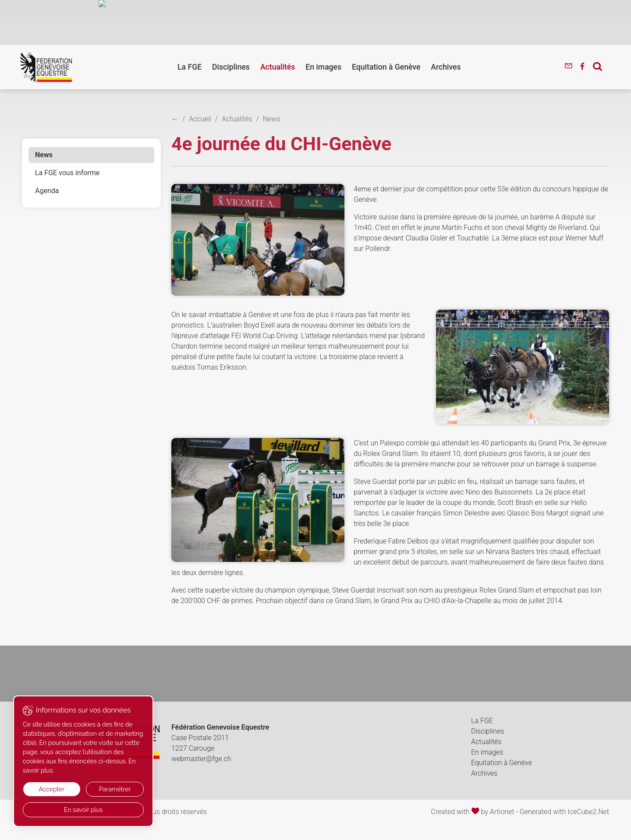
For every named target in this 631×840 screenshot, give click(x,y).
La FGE (190, 67)
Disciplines (231, 67)
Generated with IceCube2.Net (564, 812)
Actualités (278, 67)
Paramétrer (115, 789)
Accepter (51, 789)
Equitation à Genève (386, 67)
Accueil (200, 119)
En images (323, 67)
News (44, 155)
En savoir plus (83, 810)
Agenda (47, 191)
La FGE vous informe (67, 173)
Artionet (502, 812)
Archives (446, 67)
